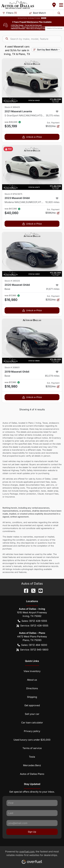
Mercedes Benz (32, 765)
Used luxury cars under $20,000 (32, 740)
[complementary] (55, 859)
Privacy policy (32, 731)
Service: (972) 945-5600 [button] (32, 650)
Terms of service (32, 748)
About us (32, 680)
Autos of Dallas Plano (32, 774)
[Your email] (32, 823)
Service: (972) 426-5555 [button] (32, 626)
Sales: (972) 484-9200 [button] (32, 645)
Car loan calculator (32, 723)
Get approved (32, 705)
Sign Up (32, 832)
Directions (32, 688)
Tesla (32, 757)
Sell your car (32, 714)
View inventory (32, 671)
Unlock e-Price (32, 137)
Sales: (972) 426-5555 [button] (32, 621)
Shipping (32, 697)
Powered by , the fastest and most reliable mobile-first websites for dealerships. (32, 856)
